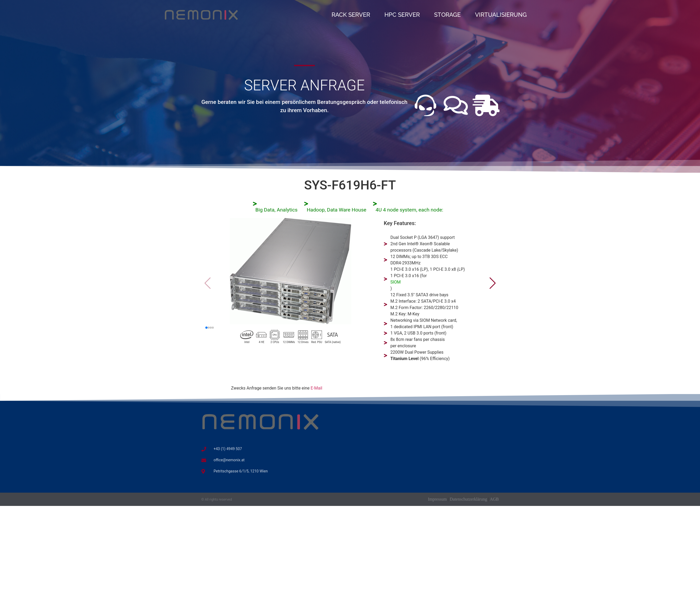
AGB (494, 499)
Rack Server (351, 15)
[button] (493, 283)
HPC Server (402, 15)
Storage (447, 15)
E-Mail (316, 388)
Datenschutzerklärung (468, 499)
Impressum (437, 499)
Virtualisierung (501, 15)
